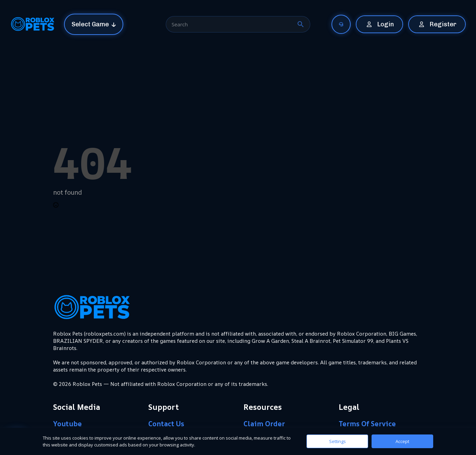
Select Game (90, 24)
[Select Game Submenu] (116, 24)
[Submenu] (345, 24)
